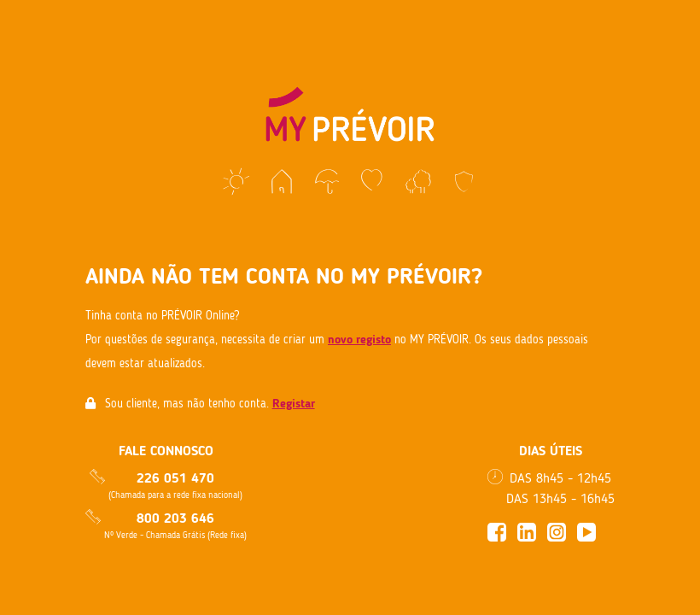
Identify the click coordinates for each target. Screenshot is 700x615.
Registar (294, 404)
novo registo (359, 340)
